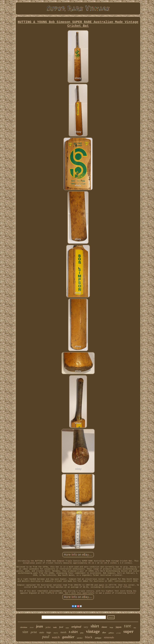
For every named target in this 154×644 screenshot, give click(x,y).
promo (119, 633)
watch (56, 637)
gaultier (68, 637)
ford (61, 627)
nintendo (109, 637)
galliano (111, 633)
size (25, 632)
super (129, 631)
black (89, 637)
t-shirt (73, 632)
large (111, 627)
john (82, 633)
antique (98, 638)
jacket (48, 627)
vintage (93, 631)
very (86, 627)
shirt (95, 626)
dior (104, 633)
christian (24, 627)
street (32, 627)
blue (135, 628)
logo (49, 632)
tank (55, 627)
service (80, 638)
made (67, 628)
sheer (104, 627)
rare (128, 626)
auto (42, 632)
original (76, 627)
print (34, 632)
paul (46, 637)
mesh (63, 632)
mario (56, 633)
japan (119, 627)
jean (40, 626)
